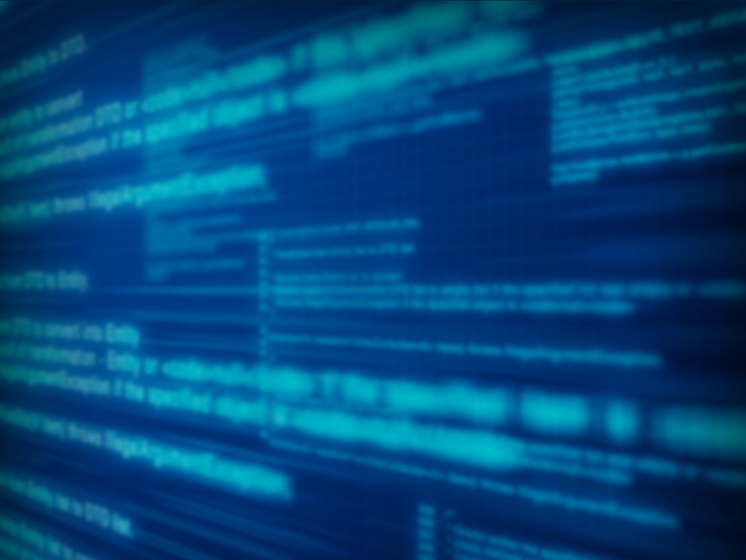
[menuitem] (127, 163)
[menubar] (373, 194)
